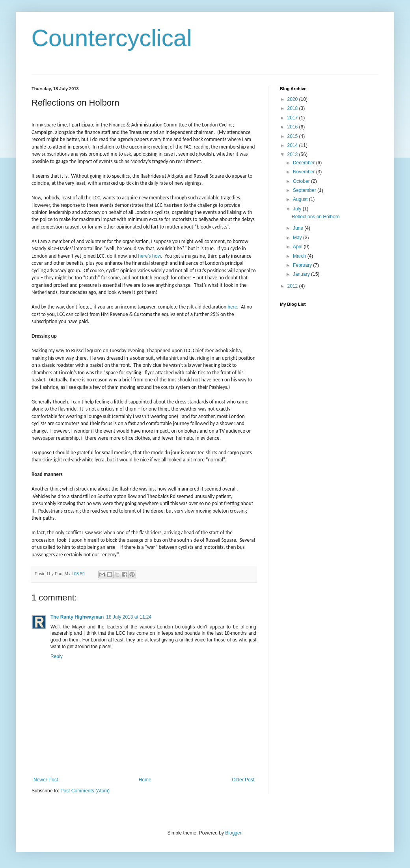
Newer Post (46, 780)
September (305, 190)
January (302, 274)
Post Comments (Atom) (85, 791)
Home (145, 780)
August (301, 199)
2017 (293, 118)
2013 (293, 154)
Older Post (243, 780)
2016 (293, 127)
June (299, 228)
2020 (293, 99)
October (302, 181)
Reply (57, 656)
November (305, 172)
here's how (149, 256)
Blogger (233, 833)
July (298, 209)
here (232, 307)
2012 (293, 286)
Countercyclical (112, 38)
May (298, 238)
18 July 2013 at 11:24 (129, 617)
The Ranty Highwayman (77, 617)
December (305, 163)
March (300, 256)
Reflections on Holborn (316, 217)
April (298, 247)
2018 (293, 108)
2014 (293, 145)
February (303, 265)
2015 (293, 136)
